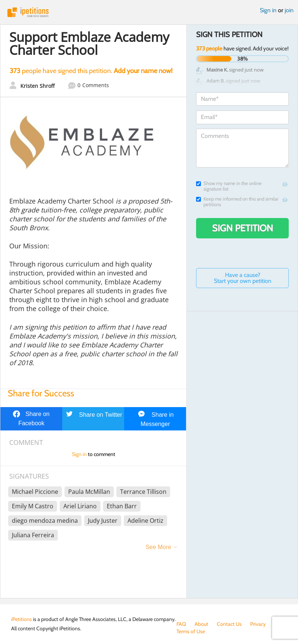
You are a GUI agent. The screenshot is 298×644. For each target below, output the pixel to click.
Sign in (268, 10)
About (201, 624)
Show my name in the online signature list (229, 186)
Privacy (258, 624)
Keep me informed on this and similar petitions (237, 202)
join (289, 10)
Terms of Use (191, 631)
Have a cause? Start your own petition (243, 278)
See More (158, 547)
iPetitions (149, 12)
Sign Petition (243, 228)
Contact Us (229, 624)
